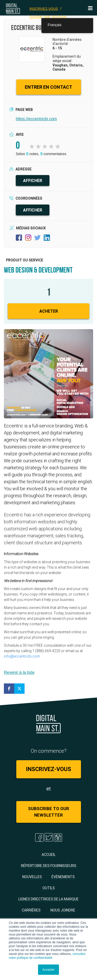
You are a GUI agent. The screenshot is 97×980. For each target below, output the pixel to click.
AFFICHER (33, 180)
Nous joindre (63, 910)
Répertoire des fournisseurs (49, 866)
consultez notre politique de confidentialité (47, 956)
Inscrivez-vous (44, 9)
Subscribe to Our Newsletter (49, 812)
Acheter (49, 311)
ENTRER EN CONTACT (48, 87)
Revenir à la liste (19, 672)
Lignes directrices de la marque (48, 899)
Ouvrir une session (48, 17)
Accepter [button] (48, 970)
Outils (49, 888)
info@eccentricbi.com (22, 656)
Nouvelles (32, 877)
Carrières (31, 910)
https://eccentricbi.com (36, 119)
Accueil (49, 855)
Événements (63, 877)
